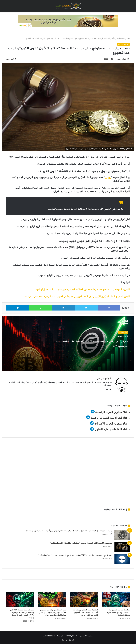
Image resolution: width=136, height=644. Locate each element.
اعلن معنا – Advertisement (54, 635)
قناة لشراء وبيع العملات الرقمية (109, 417)
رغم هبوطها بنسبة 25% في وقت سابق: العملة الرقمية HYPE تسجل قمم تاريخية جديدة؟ (22, 613)
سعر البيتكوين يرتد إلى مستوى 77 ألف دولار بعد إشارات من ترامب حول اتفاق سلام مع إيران (52, 611)
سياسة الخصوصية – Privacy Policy (79, 635)
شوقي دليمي (120, 59)
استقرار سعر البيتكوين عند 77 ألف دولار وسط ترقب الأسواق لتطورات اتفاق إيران (86, 611)
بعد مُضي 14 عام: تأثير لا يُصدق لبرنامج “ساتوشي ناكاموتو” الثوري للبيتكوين (81, 542)
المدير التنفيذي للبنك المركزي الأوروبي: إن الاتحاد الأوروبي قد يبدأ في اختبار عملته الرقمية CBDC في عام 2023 (76, 297)
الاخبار (117, 38)
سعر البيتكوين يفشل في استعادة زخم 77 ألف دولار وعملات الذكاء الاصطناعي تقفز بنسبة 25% (94, 346)
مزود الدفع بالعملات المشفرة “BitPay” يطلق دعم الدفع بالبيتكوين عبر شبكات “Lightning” (75, 554)
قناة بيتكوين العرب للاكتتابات (110, 422)
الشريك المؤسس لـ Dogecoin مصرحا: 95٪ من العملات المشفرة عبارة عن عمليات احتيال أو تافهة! (82, 290)
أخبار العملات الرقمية (106, 38)
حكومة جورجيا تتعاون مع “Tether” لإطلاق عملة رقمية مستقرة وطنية (118, 611)
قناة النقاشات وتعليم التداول (111, 428)
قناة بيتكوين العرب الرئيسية (111, 411)
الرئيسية (125, 38)
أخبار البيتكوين (123, 332)
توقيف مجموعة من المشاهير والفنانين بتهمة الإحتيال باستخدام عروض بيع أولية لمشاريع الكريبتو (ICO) (69, 530)
